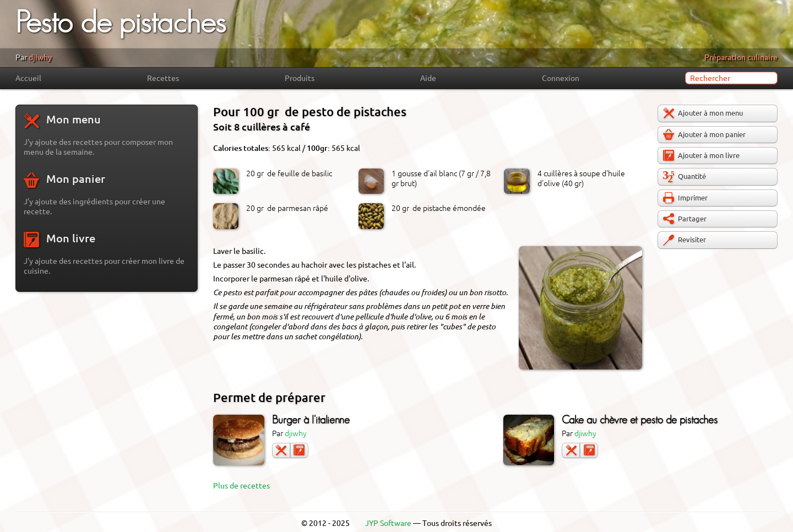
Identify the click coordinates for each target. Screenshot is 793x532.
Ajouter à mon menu (703, 113)
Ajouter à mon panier (704, 134)
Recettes (163, 78)
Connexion (561, 78)
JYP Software (388, 523)
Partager (685, 219)
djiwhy (40, 57)
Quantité (685, 177)
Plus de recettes (241, 486)
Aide (428, 78)
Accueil (28, 78)
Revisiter (685, 240)
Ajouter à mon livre (701, 155)
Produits (300, 78)
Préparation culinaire (741, 57)
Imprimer (685, 198)
